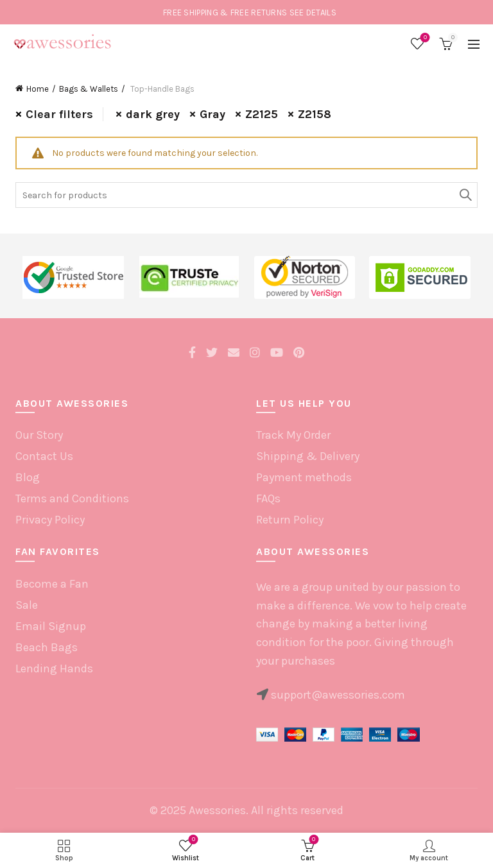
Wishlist (424, 38)
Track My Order (293, 435)
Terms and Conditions (72, 498)
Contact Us (44, 456)
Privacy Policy (50, 520)
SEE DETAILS (313, 13)
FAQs (268, 498)
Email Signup (51, 626)
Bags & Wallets (89, 89)
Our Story (39, 435)
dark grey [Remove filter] (153, 114)
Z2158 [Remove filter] (315, 114)
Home (38, 89)
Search (465, 195)
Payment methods (304, 477)
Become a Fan (52, 584)
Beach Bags (47, 647)
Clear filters (59, 114)
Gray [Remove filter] (212, 114)
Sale (27, 605)
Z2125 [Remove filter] (262, 114)
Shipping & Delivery (308, 456)
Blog (28, 477)
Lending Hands (54, 668)
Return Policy (290, 520)
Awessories (217, 810)
